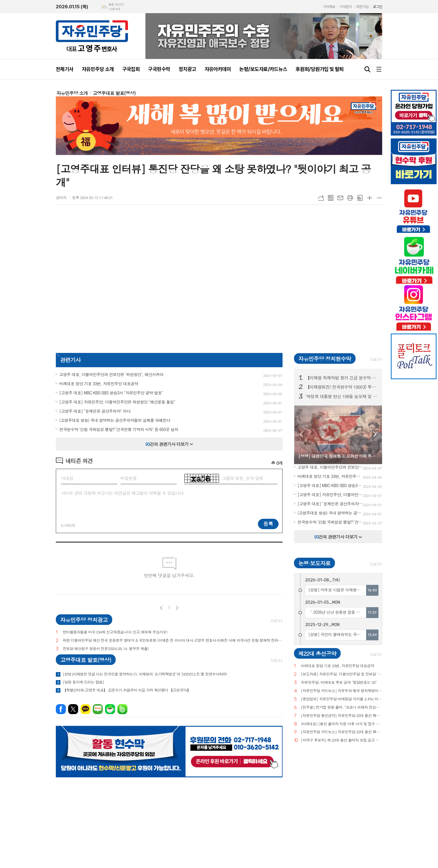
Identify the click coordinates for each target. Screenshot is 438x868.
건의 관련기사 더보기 (169, 444)
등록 (268, 524)
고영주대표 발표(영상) (114, 93)
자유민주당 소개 (72, 93)
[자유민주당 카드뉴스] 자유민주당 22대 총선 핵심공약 (342, 732)
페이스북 (61, 709)
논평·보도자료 (314, 563)
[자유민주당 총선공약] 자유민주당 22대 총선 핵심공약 (342, 716)
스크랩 (360, 198)
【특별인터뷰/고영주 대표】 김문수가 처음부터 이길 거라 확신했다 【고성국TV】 (127, 690)
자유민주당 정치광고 (84, 620)
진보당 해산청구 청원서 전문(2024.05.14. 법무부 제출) (106, 649)
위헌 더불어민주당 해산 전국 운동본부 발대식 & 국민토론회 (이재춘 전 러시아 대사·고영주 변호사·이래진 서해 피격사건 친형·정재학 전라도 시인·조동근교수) (173, 640)
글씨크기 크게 (370, 198)
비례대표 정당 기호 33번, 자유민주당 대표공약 (337, 666)
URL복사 (321, 198)
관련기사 (70, 360)
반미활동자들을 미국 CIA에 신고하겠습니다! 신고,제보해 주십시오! (115, 632)
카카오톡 (85, 709)
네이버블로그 (98, 709)
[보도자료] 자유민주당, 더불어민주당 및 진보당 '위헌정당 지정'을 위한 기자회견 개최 (342, 674)
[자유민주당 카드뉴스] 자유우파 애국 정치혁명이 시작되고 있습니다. (342, 691)
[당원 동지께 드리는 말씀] (83, 682)
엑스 (73, 709)
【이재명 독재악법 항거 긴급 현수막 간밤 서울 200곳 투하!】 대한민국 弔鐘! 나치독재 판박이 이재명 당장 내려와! (342, 378)
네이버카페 (110, 709)
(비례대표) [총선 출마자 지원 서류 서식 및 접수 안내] (342, 724)
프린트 (350, 198)
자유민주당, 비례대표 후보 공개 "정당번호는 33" (339, 683)
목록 (331, 198)
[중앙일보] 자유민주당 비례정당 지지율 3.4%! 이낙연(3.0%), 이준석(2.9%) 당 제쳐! (342, 699)
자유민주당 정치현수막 (325, 358)
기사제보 (329, 7)
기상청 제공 (114, 9)
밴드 (122, 709)
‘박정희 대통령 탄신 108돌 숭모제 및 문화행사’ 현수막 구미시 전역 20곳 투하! (342, 396)
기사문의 (346, 7)
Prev (301, 434)
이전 (161, 608)
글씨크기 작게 (379, 198)
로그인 (378, 7)
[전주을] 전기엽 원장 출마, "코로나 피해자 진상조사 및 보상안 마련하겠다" (342, 707)
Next (375, 434)
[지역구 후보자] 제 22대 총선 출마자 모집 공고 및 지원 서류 (342, 740)
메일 (340, 198)
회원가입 (362, 7)
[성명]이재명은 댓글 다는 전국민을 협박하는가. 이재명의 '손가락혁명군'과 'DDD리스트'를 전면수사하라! (145, 674)
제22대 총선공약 (317, 653)
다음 (177, 608)
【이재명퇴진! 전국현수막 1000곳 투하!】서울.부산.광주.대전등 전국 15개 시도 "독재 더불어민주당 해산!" (342, 387)
